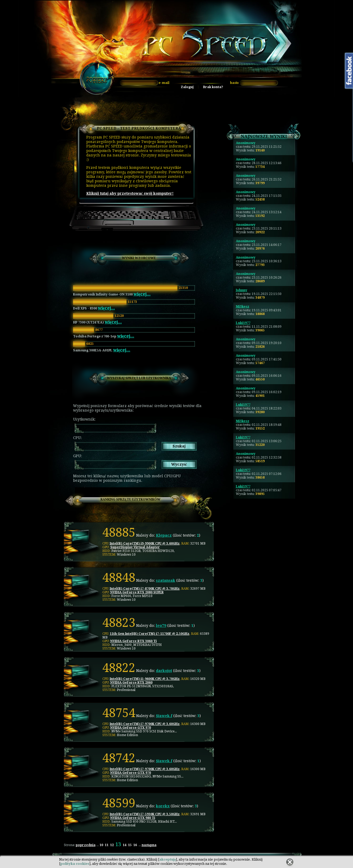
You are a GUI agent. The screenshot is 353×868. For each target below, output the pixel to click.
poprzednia (86, 845)
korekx (163, 806)
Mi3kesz (243, 307)
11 (107, 845)
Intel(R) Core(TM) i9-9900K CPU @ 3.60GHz (145, 543)
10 (101, 845)
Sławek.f (164, 716)
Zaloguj (187, 87)
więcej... (142, 294)
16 (135, 845)
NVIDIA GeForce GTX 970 (131, 728)
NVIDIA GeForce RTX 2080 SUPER (137, 592)
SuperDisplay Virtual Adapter (135, 547)
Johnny (242, 290)
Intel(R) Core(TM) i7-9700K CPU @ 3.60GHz (145, 724)
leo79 (161, 626)
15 (130, 845)
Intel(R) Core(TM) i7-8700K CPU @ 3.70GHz (145, 589)
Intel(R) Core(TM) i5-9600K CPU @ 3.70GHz (145, 679)
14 (125, 845)
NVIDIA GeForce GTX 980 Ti (133, 818)
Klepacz (164, 535)
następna (149, 845)
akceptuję (168, 859)
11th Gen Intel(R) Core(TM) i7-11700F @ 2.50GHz (150, 634)
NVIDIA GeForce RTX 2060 (131, 683)
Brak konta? (213, 87)
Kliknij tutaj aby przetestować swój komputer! (130, 193)
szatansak (166, 580)
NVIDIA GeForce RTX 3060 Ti (133, 641)
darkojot (164, 671)
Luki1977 (243, 323)
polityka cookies (75, 864)
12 (112, 845)
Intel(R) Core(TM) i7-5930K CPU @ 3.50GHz (145, 814)
